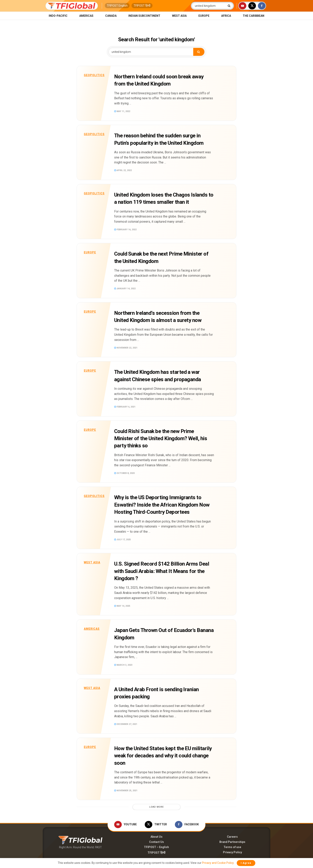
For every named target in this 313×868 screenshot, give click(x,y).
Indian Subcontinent (144, 16)
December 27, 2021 (126, 724)
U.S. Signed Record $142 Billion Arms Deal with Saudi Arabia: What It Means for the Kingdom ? (162, 571)
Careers (232, 837)
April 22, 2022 (123, 170)
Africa (226, 16)
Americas (86, 16)
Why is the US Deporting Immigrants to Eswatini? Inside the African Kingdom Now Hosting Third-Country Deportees (162, 505)
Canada (111, 16)
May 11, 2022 (122, 111)
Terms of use (232, 847)
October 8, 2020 (124, 473)
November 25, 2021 (126, 791)
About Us (156, 837)
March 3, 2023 (123, 665)
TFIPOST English (117, 6)
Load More (156, 807)
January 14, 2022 (125, 289)
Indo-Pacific (58, 16)
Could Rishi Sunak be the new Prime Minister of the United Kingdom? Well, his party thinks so (161, 438)
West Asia (179, 16)
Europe (204, 16)
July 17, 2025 (122, 540)
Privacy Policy (232, 852)
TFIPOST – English (156, 847)
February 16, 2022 (125, 230)
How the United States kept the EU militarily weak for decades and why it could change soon (163, 756)
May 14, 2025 (122, 606)
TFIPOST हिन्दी (142, 6)
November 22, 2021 (126, 348)
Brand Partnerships (232, 842)
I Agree (246, 863)
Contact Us (156, 842)
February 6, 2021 (125, 407)
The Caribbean (254, 16)
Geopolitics (94, 75)
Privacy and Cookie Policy (218, 863)
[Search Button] (230, 6)
